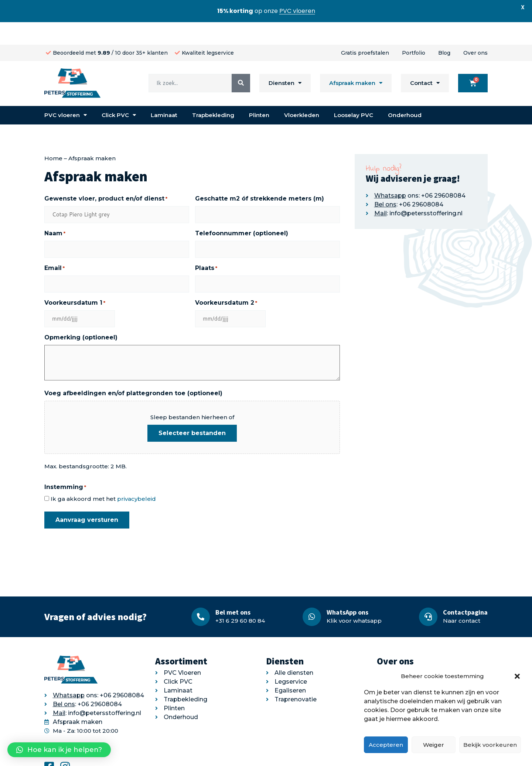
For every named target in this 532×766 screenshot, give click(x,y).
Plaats (206, 246)
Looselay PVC (354, 93)
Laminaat (164, 93)
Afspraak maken (356, 61)
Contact (425, 61)
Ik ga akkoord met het (103, 476)
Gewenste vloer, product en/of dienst (106, 176)
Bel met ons (233, 590)
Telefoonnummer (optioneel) (242, 211)
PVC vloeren (66, 93)
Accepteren (386, 745)
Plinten (259, 93)
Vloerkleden (302, 93)
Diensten (285, 61)
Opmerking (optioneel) (81, 315)
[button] (517, 676)
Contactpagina (465, 590)
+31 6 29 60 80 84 (240, 598)
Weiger (434, 745)
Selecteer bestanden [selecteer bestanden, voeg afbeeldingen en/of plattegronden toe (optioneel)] (192, 411)
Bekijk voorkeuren (490, 745)
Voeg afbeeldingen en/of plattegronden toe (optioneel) (133, 371)
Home (53, 136)
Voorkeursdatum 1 (75, 280)
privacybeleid (137, 476)
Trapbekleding (213, 93)
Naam (55, 211)
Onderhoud (405, 93)
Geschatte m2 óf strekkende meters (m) (260, 176)
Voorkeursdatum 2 (226, 280)
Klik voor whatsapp (354, 598)
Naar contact (462, 598)
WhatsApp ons (347, 590)
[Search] (241, 61)
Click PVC (119, 93)
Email (54, 246)
